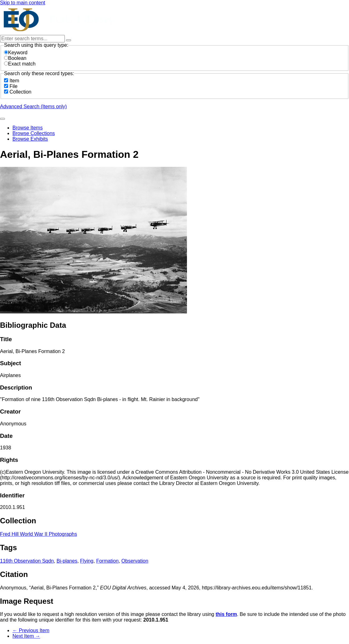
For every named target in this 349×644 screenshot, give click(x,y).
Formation (108, 561)
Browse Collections (34, 133)
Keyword (16, 53)
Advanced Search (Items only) (33, 107)
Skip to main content (23, 3)
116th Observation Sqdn (27, 561)
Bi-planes (67, 561)
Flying (87, 561)
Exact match (20, 64)
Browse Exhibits (30, 139)
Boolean (15, 58)
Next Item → (26, 636)
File (13, 86)
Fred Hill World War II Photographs (38, 534)
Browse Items (28, 128)
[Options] (69, 40)
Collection (20, 92)
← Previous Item (31, 630)
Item (14, 81)
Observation (135, 561)
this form (226, 614)
